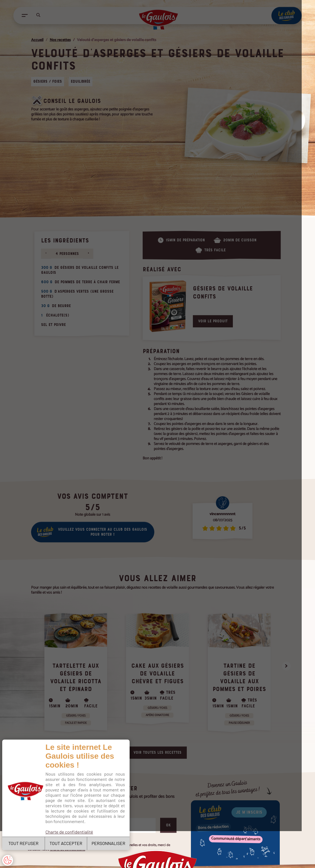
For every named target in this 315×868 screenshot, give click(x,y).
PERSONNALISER (113, 843)
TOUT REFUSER (25, 843)
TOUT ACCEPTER (69, 843)
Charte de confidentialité (71, 826)
